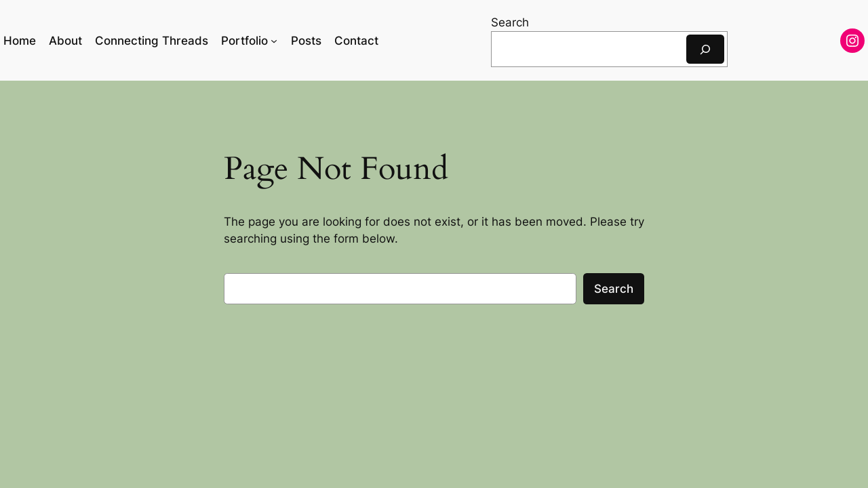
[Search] (705, 49)
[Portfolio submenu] (274, 41)
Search (510, 22)
